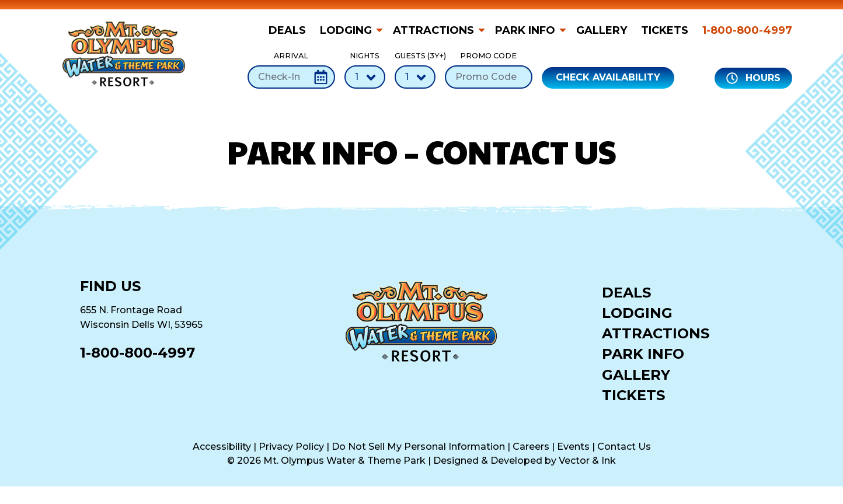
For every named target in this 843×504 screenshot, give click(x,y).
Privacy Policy (291, 447)
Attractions (433, 30)
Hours (753, 78)
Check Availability (608, 77)
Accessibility (222, 447)
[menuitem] (291, 30)
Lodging (346, 30)
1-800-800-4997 (747, 30)
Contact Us (624, 447)
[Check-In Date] (291, 77)
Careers (531, 447)
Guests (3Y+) (415, 70)
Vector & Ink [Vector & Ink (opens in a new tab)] (587, 461)
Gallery (602, 30)
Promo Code (489, 70)
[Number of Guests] (415, 77)
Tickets (665, 30)
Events (573, 447)
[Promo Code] (489, 77)
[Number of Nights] (365, 77)
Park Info (525, 30)
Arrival (291, 70)
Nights (365, 70)
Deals (287, 30)
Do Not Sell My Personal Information (418, 447)
